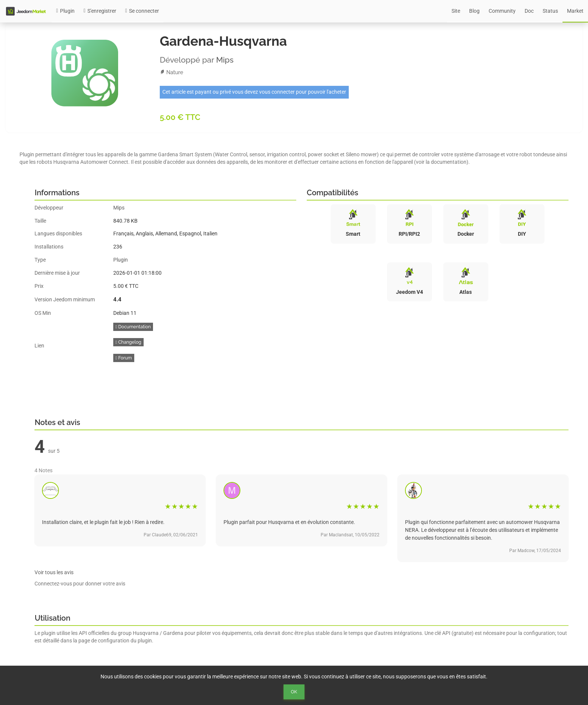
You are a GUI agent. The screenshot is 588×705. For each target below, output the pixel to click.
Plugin (65, 11)
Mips (225, 60)
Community (502, 11)
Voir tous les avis (54, 572)
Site (456, 11)
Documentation (133, 327)
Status (550, 11)
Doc (529, 11)
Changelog (128, 342)
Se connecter (142, 11)
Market (575, 11)
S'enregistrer (100, 11)
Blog (474, 11)
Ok (294, 692)
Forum (124, 358)
